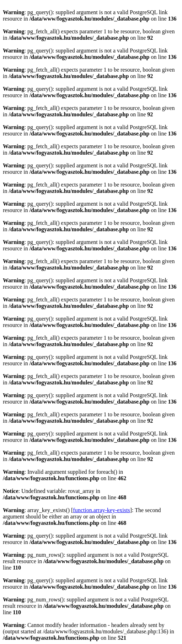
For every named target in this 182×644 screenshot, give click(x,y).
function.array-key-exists (101, 510)
